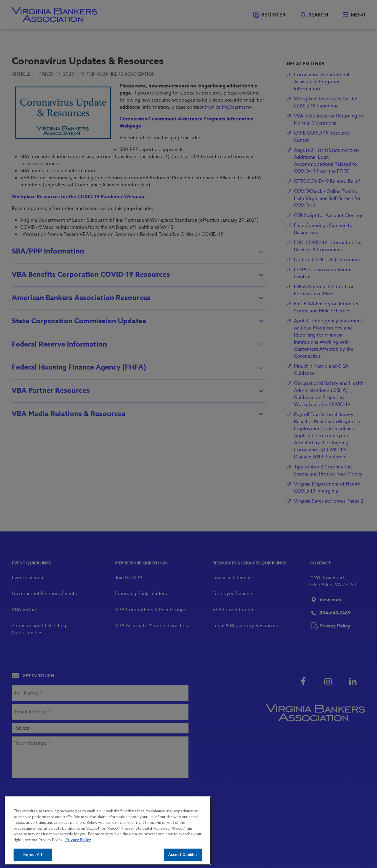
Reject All (33, 854)
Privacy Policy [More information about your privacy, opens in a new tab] (78, 840)
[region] (108, 831)
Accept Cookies (183, 854)
